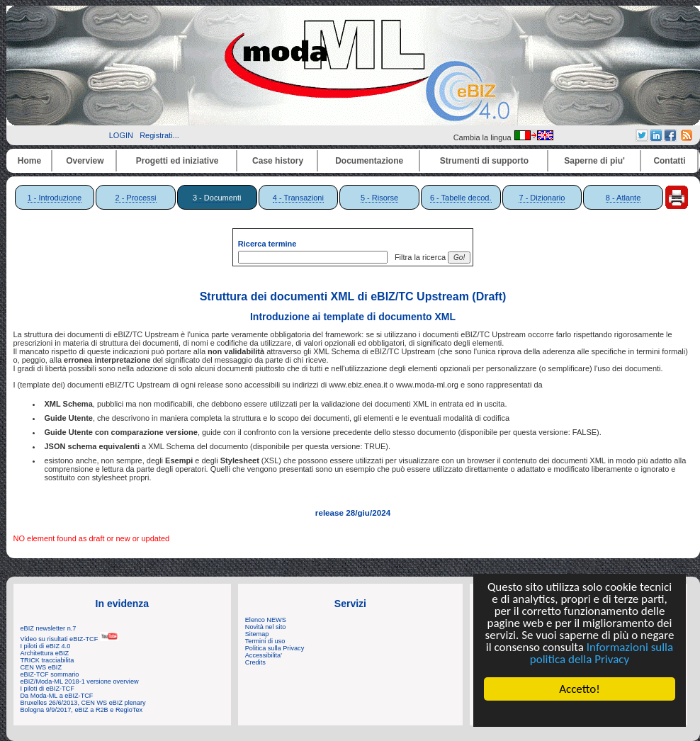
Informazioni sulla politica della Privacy (602, 653)
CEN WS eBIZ (41, 667)
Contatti (669, 161)
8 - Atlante (623, 198)
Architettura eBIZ (45, 653)
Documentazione (369, 161)
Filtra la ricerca (418, 257)
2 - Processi (135, 198)
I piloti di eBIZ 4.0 (46, 646)
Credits (255, 662)
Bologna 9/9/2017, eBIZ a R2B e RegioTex (82, 710)
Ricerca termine (267, 244)
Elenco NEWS (266, 620)
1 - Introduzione (55, 198)
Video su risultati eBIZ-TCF (69, 639)
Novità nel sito (266, 627)
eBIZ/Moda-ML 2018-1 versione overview (80, 681)
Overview (85, 161)
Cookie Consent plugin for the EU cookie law (580, 713)
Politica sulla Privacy (275, 648)
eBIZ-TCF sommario (50, 674)
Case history (278, 161)
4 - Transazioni (298, 198)
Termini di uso (265, 641)
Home (29, 161)
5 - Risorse (379, 198)
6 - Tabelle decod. (461, 198)
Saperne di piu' (594, 161)
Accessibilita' (264, 655)
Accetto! (580, 689)
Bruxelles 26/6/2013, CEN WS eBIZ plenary (83, 703)
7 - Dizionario (542, 198)
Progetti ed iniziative (177, 161)
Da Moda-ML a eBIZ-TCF (57, 696)
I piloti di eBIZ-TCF (47, 689)
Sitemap (257, 634)
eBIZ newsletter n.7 (49, 628)
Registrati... (159, 135)
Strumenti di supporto (484, 161)
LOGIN (121, 135)
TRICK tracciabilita (47, 660)
